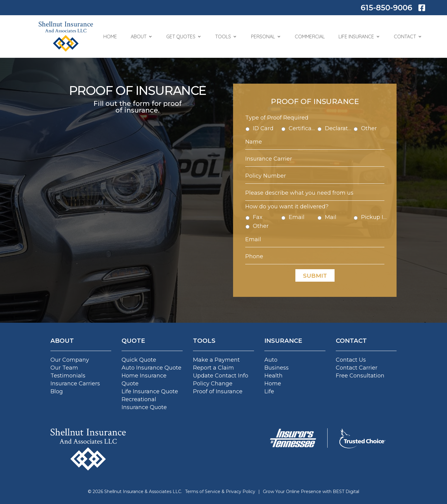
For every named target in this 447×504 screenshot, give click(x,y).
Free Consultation (360, 376)
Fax (266, 214)
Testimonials (68, 376)
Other (361, 137)
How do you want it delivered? (291, 204)
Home (110, 36)
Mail (329, 214)
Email (299, 214)
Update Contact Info (221, 376)
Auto (271, 360)
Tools (223, 36)
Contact (405, 36)
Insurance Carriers (75, 384)
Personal (263, 36)
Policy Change (213, 384)
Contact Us (351, 360)
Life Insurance (356, 36)
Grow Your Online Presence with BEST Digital (311, 492)
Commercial (310, 36)
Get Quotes (181, 36)
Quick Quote (139, 360)
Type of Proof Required (282, 128)
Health (273, 376)
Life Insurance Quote (150, 391)
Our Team (64, 368)
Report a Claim (213, 368)
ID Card (270, 137)
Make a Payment (216, 360)
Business (277, 368)
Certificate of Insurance (304, 137)
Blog (57, 391)
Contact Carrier (357, 368)
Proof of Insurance (218, 391)
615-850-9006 (387, 8)
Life (269, 391)
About (139, 36)
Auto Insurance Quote (151, 368)
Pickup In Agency (366, 214)
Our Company (70, 360)
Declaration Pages (335, 137)
